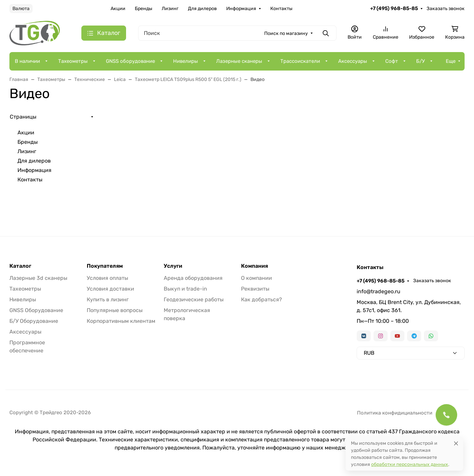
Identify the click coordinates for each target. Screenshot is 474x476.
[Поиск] (237, 33)
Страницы (23, 117)
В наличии (27, 61)
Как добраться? (262, 299)
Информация (241, 9)
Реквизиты (255, 289)
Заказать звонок (446, 9)
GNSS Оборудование (36, 310)
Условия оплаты (107, 278)
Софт (392, 61)
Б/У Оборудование (34, 321)
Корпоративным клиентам (121, 321)
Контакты (281, 9)
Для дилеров (202, 9)
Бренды (144, 9)
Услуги (173, 266)
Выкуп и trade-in (185, 289)
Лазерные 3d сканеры (38, 278)
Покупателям (105, 266)
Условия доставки (110, 289)
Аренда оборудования (193, 278)
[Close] (456, 443)
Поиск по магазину (286, 33)
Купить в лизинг (108, 299)
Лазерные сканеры (239, 61)
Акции (118, 9)
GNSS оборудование (130, 61)
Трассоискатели (300, 61)
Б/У (421, 61)
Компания (254, 266)
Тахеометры (73, 61)
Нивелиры (186, 61)
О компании (256, 278)
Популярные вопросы (115, 310)
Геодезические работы (194, 299)
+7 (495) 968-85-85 (394, 8)
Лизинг (170, 9)
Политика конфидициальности (395, 413)
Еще (451, 61)
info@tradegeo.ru (379, 291)
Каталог (20, 266)
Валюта (21, 9)
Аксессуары (353, 61)
